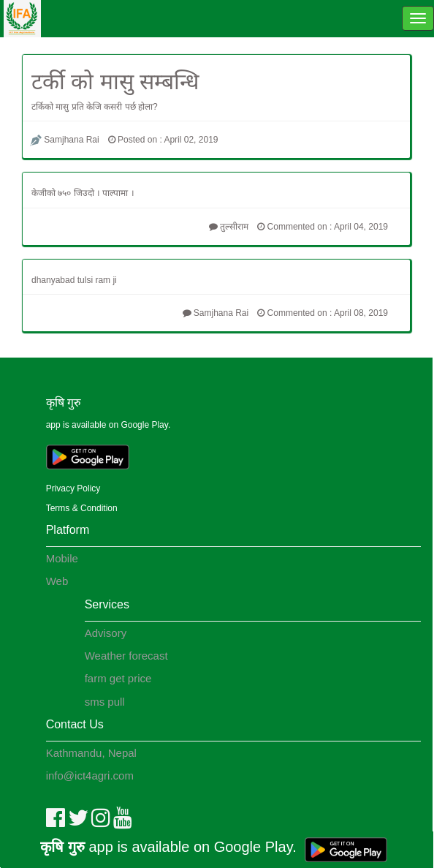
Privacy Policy (73, 488)
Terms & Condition (82, 508)
